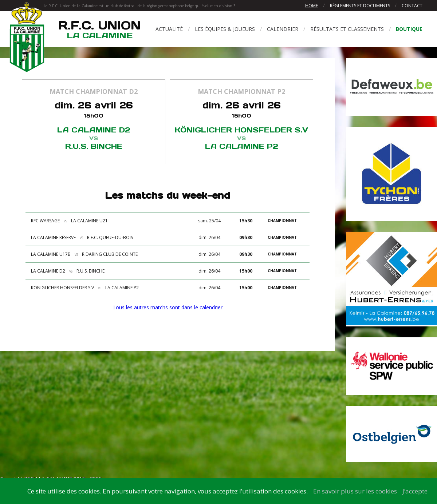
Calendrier (283, 29)
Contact (412, 6)
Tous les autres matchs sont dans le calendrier (168, 307)
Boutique (409, 29)
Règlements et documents (361, 6)
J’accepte (415, 491)
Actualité (169, 29)
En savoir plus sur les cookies (355, 491)
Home (312, 6)
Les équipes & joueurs (225, 29)
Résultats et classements (347, 29)
